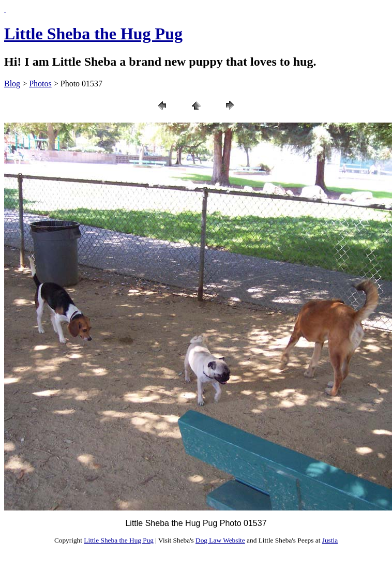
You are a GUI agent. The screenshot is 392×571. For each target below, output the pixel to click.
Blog (12, 84)
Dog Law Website (220, 540)
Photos (40, 84)
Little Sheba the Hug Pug (93, 34)
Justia (330, 540)
